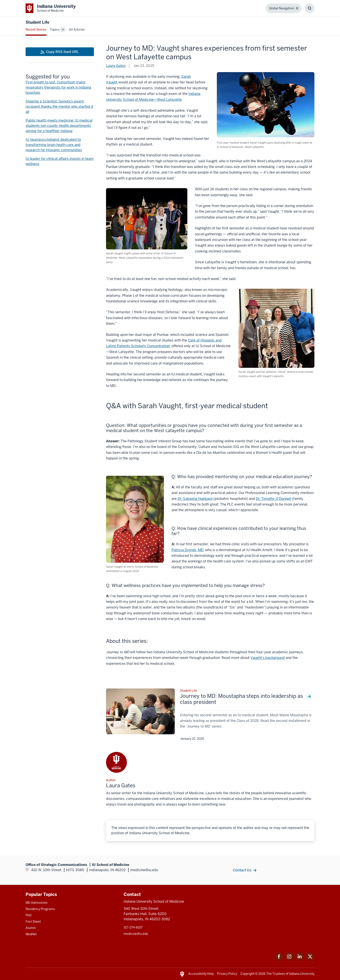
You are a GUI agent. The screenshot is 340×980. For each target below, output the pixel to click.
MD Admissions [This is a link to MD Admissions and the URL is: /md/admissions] (37, 903)
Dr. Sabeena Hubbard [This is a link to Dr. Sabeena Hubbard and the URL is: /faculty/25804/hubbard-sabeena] (195, 499)
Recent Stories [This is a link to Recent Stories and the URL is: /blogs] (36, 30)
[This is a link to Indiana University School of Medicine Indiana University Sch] (51, 8)
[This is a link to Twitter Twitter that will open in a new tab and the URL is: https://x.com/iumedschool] (310, 960)
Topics (55, 30)
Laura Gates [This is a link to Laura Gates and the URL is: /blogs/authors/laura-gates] (116, 66)
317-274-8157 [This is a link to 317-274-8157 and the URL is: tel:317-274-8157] (133, 927)
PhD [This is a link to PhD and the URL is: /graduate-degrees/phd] (29, 915)
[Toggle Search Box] (310, 8)
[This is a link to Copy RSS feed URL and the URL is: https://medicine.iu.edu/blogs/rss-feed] (60, 52)
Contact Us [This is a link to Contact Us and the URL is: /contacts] (242, 870)
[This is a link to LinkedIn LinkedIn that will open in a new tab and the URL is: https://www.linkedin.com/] (300, 960)
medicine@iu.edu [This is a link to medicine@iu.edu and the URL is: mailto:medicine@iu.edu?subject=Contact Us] (136, 934)
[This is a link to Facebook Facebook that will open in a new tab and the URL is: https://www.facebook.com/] (279, 960)
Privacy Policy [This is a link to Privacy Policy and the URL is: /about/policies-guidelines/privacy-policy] (227, 974)
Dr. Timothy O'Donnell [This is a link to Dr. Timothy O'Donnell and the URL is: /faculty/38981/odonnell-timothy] (273, 499)
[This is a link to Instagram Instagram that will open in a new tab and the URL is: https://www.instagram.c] (289, 960)
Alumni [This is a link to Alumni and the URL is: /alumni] (31, 928)
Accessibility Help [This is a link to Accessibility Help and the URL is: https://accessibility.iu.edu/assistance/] (201, 974)
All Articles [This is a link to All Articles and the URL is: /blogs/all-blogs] (77, 30)
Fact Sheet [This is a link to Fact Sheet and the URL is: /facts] (33, 922)
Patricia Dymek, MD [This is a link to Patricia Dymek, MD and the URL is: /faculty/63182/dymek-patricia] (187, 550)
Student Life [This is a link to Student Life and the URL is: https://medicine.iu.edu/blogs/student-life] (37, 22)
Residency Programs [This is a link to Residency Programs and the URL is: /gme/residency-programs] (40, 909)
